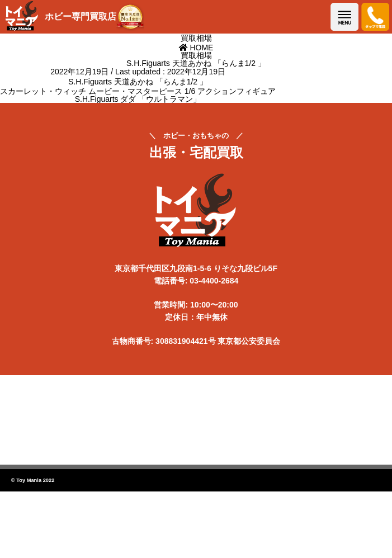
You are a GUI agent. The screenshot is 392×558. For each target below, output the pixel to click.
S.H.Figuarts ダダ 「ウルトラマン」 (138, 99)
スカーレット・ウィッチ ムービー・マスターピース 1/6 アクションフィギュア (138, 91)
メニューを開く (344, 17)
